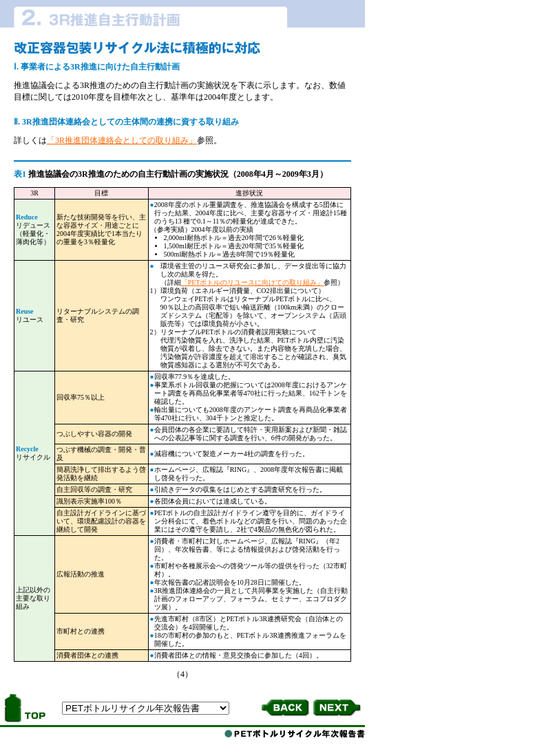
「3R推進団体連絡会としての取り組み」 (122, 140)
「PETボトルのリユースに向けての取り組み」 (253, 282)
